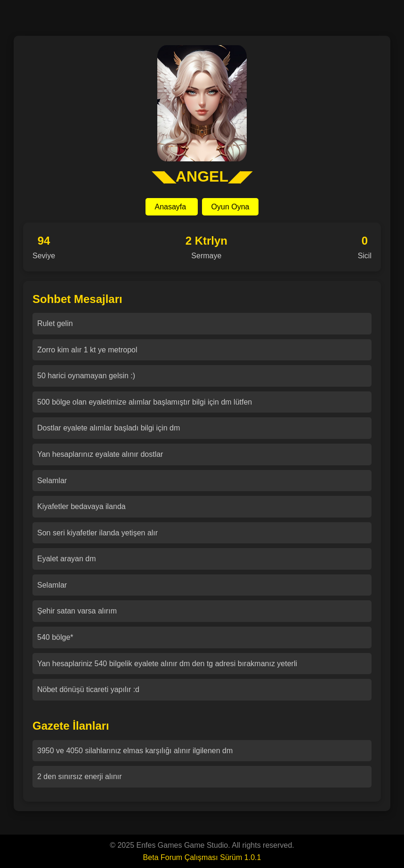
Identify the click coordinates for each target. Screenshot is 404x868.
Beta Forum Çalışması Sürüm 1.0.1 (202, 857)
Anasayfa (172, 207)
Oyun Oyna (230, 207)
